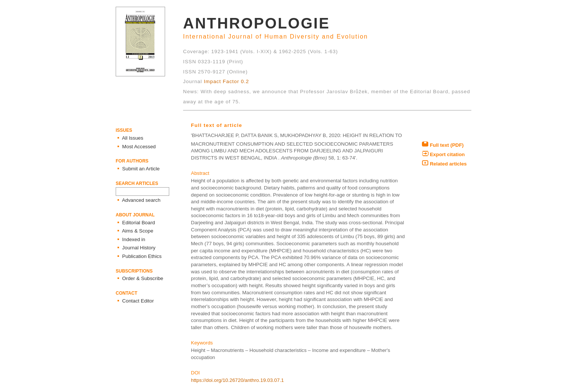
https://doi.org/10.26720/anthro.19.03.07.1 (237, 380)
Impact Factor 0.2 (226, 81)
